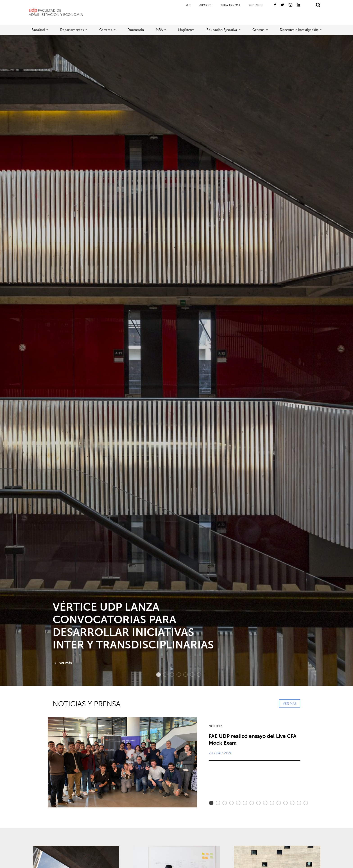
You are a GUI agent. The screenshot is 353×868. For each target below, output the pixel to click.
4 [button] (176, 675)
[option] (176, 360)
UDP (189, 5)
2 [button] (163, 675)
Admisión (205, 5)
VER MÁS (290, 704)
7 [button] (197, 675)
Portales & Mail (230, 5)
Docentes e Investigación (299, 30)
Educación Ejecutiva (222, 30)
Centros (258, 30)
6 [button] (190, 675)
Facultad (38, 30)
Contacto (256, 5)
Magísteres (186, 30)
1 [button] (156, 675)
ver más (62, 663)
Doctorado (136, 30)
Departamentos (72, 30)
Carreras (106, 30)
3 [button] (170, 675)
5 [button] (183, 675)
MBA (159, 30)
